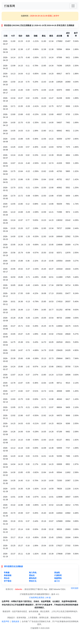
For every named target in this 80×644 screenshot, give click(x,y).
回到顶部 (75, 588)
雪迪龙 (32, 575)
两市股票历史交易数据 (13, 566)
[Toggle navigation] (73, 6)
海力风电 (33, 573)
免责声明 (5, 621)
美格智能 (8, 575)
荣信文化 (33, 581)
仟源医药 (58, 575)
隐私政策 (15, 621)
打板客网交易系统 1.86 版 (40, 598)
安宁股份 (8, 581)
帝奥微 (7, 573)
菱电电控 (33, 578)
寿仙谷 (7, 578)
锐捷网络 (58, 578)
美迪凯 (57, 573)
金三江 (57, 581)
